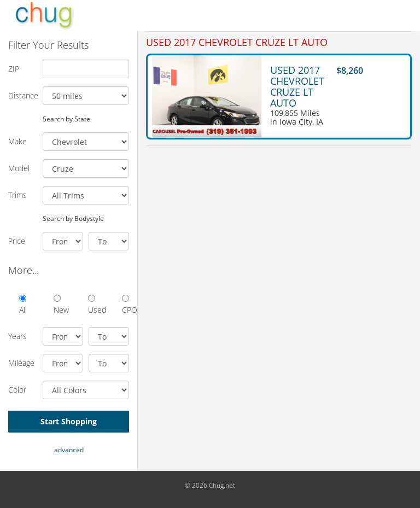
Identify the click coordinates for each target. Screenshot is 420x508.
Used (92, 305)
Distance (21, 95)
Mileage (21, 363)
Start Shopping (69, 421)
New (57, 305)
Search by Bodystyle (73, 218)
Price (17, 241)
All (23, 305)
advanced (69, 450)
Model (19, 168)
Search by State (66, 119)
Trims (17, 195)
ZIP (14, 69)
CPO (126, 305)
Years (17, 336)
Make (17, 141)
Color (17, 390)
